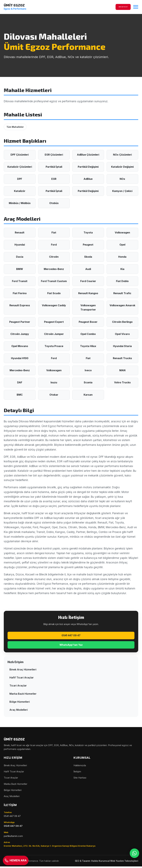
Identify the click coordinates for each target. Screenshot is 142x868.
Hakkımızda (80, 767)
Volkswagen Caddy (54, 305)
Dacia (20, 257)
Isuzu (54, 382)
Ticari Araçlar (18, 687)
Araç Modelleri (19, 711)
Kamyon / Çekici (122, 191)
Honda (122, 257)
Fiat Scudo (54, 293)
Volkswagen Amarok (122, 305)
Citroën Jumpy (20, 334)
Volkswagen (122, 232)
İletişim (77, 773)
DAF (20, 382)
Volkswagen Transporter (88, 307)
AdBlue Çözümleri (88, 155)
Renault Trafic (122, 293)
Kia (122, 269)
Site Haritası (80, 779)
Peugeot (88, 245)
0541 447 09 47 (71, 636)
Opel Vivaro (122, 334)
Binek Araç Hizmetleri (23, 671)
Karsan (88, 395)
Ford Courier (88, 281)
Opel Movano (20, 346)
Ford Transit (20, 281)
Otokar (54, 395)
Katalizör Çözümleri (20, 167)
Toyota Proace (54, 346)
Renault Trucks (122, 358)
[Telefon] (18, 860)
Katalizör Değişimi (122, 167)
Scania (88, 382)
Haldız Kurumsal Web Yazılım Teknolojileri (115, 862)
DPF (20, 179)
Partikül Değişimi (88, 167)
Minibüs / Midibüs (20, 203)
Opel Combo (88, 334)
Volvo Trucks (122, 382)
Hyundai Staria (122, 346)
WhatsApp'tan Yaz (71, 646)
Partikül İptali (54, 167)
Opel (122, 245)
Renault (20, 232)
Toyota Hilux (88, 346)
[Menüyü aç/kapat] (136, 7)
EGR (54, 179)
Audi (88, 269)
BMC (20, 395)
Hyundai (20, 245)
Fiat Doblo (122, 281)
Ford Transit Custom (54, 281)
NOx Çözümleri (122, 155)
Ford (54, 245)
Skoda (88, 257)
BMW (20, 269)
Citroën (54, 257)
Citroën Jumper (54, 334)
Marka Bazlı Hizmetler (23, 695)
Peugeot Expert (54, 322)
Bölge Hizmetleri (20, 703)
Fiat (54, 232)
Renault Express (20, 305)
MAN (122, 370)
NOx (122, 179)
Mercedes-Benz (54, 269)
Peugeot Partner (20, 322)
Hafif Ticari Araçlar (22, 679)
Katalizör (20, 191)
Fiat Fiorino (20, 293)
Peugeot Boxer (88, 322)
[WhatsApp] (134, 860)
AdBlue (88, 179)
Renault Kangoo (88, 293)
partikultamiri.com (13, 837)
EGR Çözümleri (54, 155)
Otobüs (54, 203)
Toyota (88, 232)
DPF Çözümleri (20, 155)
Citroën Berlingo (122, 322)
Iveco (88, 370)
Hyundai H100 (20, 358)
